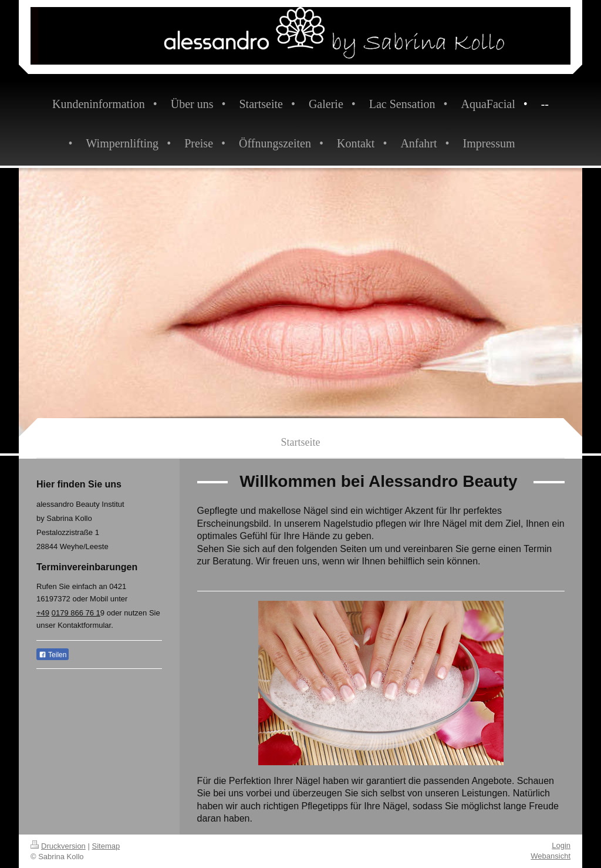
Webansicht (551, 856)
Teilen (53, 655)
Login (561, 845)
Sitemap (106, 846)
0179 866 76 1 (76, 613)
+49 (43, 613)
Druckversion (58, 846)
